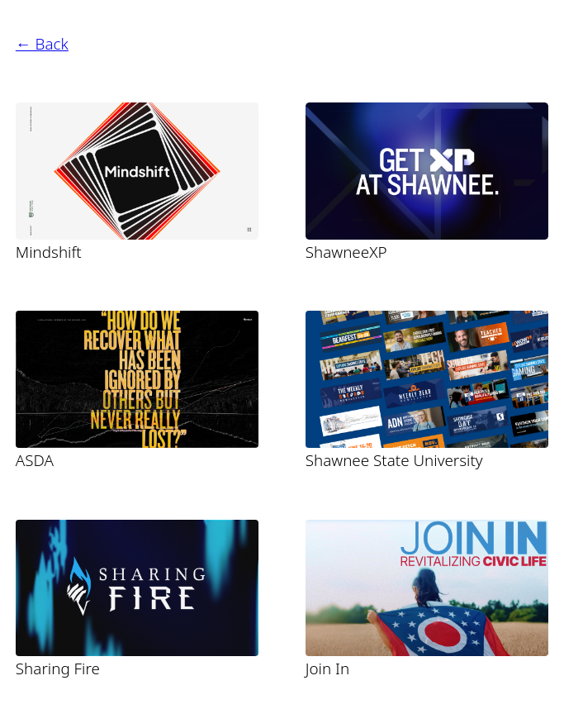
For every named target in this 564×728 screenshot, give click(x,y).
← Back (42, 44)
